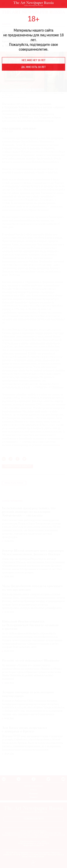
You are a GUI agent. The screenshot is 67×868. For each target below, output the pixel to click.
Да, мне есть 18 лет (33, 67)
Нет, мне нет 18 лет (34, 60)
